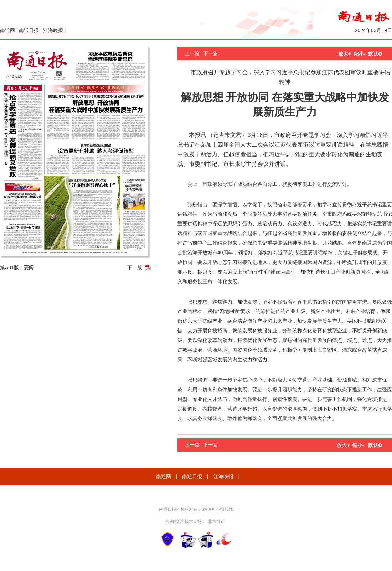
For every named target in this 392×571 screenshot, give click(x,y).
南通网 (7, 30)
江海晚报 (53, 30)
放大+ (345, 54)
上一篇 (192, 53)
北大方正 (216, 521)
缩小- (360, 54)
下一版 (135, 267)
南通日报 (29, 30)
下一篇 (211, 53)
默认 (375, 54)
